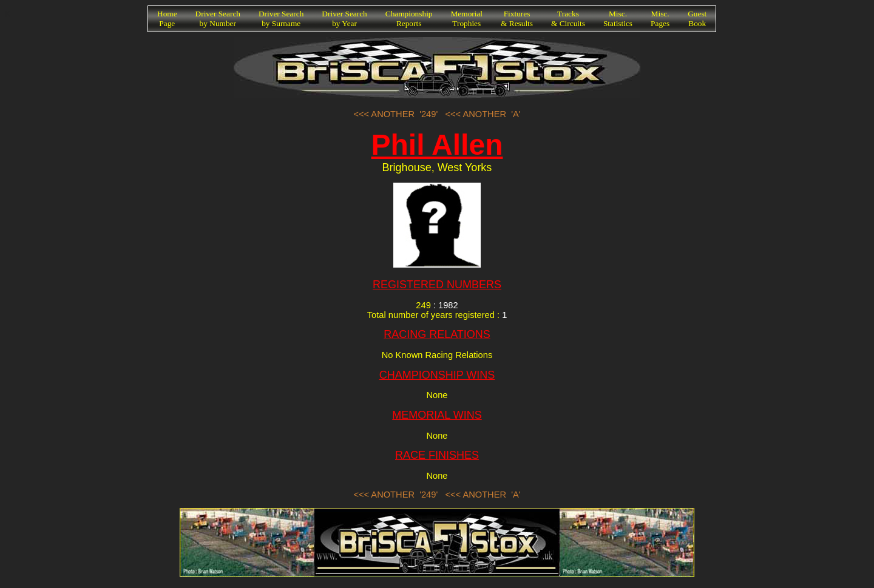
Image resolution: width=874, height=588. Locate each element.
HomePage (167, 19)
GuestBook (697, 19)
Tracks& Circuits (568, 19)
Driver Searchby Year (344, 19)
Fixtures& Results (517, 19)
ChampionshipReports (409, 19)
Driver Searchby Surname (281, 19)
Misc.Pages (660, 19)
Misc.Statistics (618, 19)
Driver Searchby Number (218, 19)
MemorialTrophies (467, 19)
